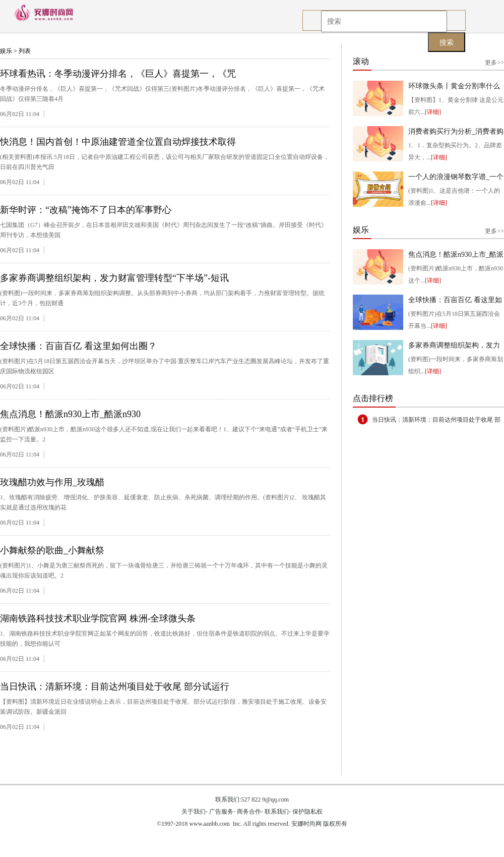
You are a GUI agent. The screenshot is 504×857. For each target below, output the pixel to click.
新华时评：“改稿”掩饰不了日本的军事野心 (86, 210)
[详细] (433, 112)
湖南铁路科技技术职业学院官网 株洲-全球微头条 (98, 618)
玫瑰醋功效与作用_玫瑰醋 (52, 482)
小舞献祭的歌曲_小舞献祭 (52, 550)
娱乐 (6, 51)
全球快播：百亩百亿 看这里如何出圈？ (78, 346)
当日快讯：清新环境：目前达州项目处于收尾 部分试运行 (115, 687)
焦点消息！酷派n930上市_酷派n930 (70, 414)
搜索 (447, 42)
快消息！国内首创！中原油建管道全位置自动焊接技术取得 (118, 142)
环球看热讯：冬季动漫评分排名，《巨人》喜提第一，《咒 (118, 74)
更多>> (494, 63)
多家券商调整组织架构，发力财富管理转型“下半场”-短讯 (114, 278)
